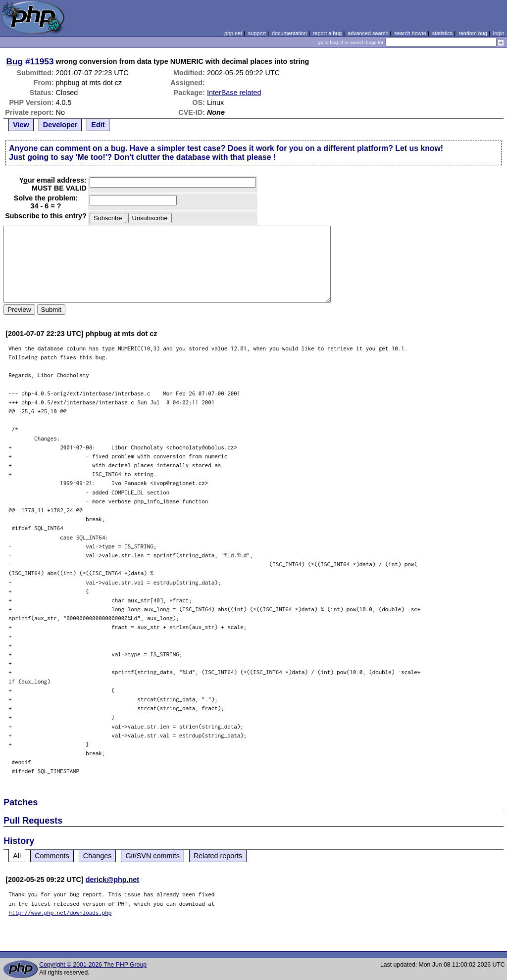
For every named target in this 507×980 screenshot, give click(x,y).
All (17, 856)
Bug (15, 61)
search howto (410, 33)
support (257, 33)
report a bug (327, 33)
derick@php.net (112, 880)
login (499, 33)
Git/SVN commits (152, 856)
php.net (233, 33)
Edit (98, 125)
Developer (60, 125)
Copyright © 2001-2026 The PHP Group (93, 965)
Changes (98, 856)
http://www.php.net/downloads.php (60, 912)
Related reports (218, 856)
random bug (473, 33)
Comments (52, 856)
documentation (289, 33)
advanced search (368, 33)
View (21, 125)
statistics (442, 33)
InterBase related (234, 93)
